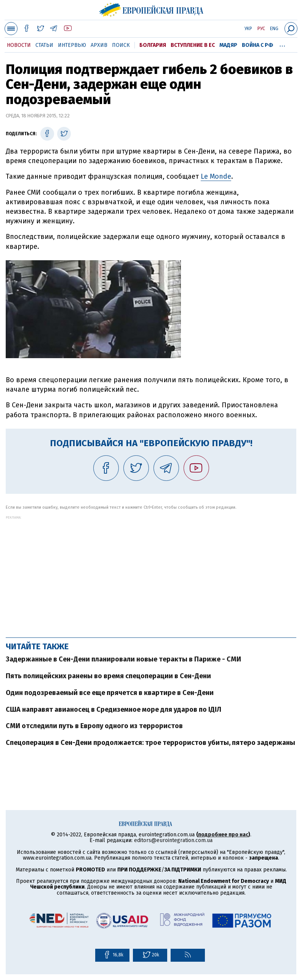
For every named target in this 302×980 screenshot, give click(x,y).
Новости (19, 45)
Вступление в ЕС (193, 45)
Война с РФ (257, 45)
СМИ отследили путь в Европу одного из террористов (94, 726)
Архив (99, 45)
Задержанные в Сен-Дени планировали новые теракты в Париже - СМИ (123, 659)
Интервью (72, 45)
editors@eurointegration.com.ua (173, 840)
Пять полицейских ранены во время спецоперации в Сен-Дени (108, 676)
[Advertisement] (151, 573)
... (282, 44)
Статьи (44, 45)
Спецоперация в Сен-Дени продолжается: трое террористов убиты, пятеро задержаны (150, 743)
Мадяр (228, 45)
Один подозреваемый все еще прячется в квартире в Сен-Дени (110, 693)
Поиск (121, 45)
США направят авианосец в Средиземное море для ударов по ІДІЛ (113, 709)
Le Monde (216, 176)
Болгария (153, 45)
